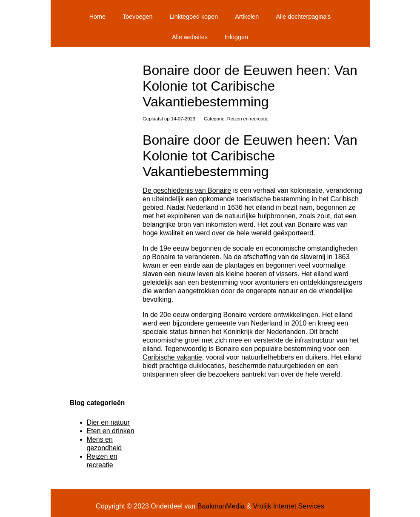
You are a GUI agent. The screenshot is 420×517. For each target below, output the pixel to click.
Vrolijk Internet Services (288, 506)
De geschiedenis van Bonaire (187, 190)
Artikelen (247, 17)
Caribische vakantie (172, 357)
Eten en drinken (111, 431)
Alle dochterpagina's (303, 17)
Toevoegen (137, 17)
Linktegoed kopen (194, 17)
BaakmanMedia (221, 506)
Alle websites (190, 37)
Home (97, 17)
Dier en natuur (108, 422)
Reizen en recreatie (248, 119)
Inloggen (236, 37)
